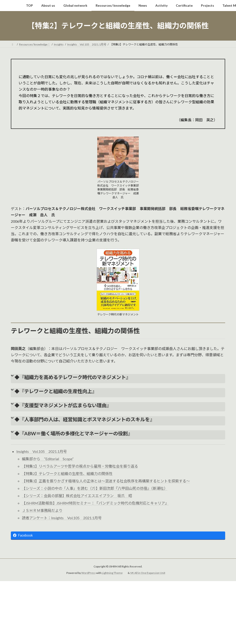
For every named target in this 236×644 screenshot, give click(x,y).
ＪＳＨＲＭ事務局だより (42, 510)
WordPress (88, 573)
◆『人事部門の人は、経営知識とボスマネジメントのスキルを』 (85, 419)
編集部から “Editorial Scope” (48, 459)
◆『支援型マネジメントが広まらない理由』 (63, 405)
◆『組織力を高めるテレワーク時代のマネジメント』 (73, 377)
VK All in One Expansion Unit (148, 573)
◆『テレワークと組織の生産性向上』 (56, 391)
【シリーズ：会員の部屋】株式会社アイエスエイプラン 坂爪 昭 (77, 496)
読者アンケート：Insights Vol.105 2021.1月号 (62, 518)
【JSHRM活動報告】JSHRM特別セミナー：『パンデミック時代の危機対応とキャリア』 (95, 503)
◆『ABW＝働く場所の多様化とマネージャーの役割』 (74, 433)
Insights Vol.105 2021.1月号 (42, 451)
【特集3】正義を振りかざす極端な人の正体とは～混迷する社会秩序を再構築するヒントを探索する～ (106, 481)
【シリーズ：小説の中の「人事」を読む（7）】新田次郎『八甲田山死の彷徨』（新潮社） (95, 488)
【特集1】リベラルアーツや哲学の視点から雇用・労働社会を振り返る (80, 466)
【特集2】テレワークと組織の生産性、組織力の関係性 (67, 473)
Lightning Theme (112, 573)
